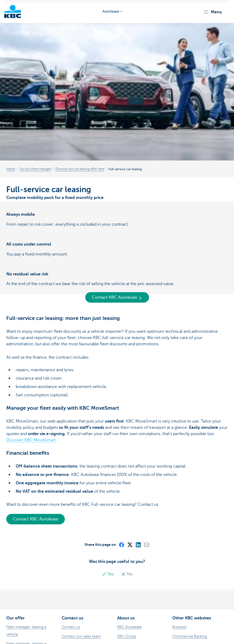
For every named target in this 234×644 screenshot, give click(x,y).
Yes (108, 574)
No (127, 574)
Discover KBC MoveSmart (31, 440)
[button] (212, 12)
